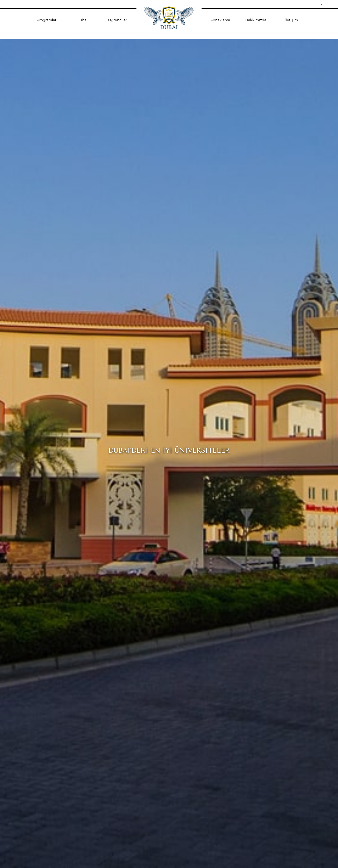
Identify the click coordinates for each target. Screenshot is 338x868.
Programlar (47, 20)
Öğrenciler (118, 20)
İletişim (291, 20)
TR (320, 5)
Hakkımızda (256, 20)
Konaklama (220, 20)
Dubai (82, 20)
